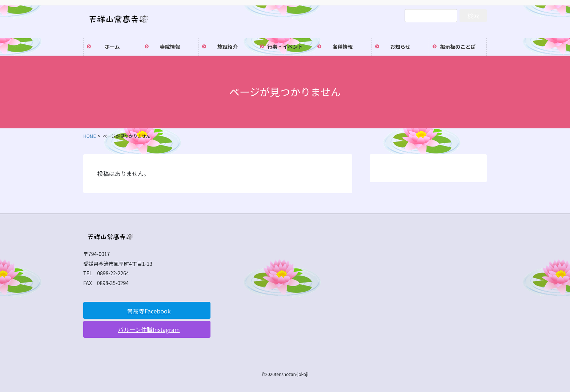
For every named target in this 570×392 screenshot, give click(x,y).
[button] (147, 310)
